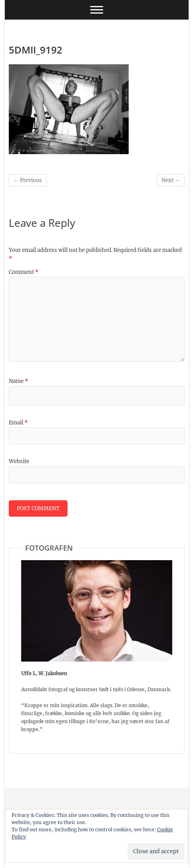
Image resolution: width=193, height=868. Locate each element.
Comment (24, 272)
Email (18, 423)
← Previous (28, 180)
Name (18, 381)
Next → (171, 180)
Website (19, 461)
